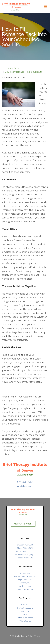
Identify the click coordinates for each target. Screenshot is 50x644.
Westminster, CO (25, 589)
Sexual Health (35, 72)
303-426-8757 (25, 482)
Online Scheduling (25, 608)
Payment (25, 611)
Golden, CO (25, 583)
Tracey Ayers (12, 68)
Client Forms (25, 621)
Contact (25, 605)
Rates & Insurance (25, 618)
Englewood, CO (25, 580)
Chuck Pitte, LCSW (25, 548)
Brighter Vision (33, 636)
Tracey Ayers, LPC (25, 558)
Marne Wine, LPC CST (25, 551)
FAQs (25, 614)
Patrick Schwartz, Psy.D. (25, 555)
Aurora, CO (25, 573)
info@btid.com (25, 486)
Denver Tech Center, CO (25, 576)
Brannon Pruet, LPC (25, 545)
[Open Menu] (45, 7)
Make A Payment (23, 524)
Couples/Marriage (15, 72)
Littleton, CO (25, 586)
